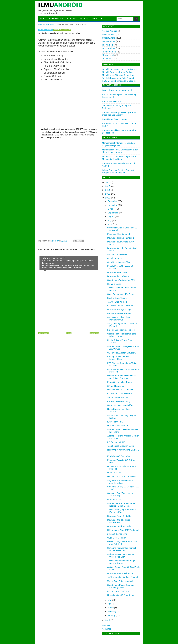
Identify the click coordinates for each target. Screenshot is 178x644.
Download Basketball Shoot (120, 573)
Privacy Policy (56, 19)
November (113, 205)
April (110, 604)
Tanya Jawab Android (117, 302)
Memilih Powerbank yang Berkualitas (119, 72)
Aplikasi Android (45, 30)
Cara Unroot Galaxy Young (114, 119)
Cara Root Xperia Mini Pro (120, 394)
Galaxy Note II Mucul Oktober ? (122, 306)
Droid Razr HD (114, 473)
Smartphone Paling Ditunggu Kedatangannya (121, 586)
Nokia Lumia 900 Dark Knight (121, 595)
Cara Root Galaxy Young (119, 401)
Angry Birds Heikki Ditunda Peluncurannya (120, 318)
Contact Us (97, 19)
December (113, 201)
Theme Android (109, 52)
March (111, 608)
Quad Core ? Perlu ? (117, 538)
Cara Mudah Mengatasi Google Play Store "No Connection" (119, 114)
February (112, 611)
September (113, 213)
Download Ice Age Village (119, 309)
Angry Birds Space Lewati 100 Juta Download (121, 482)
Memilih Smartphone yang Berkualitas (120, 69)
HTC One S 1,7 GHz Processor (122, 477)
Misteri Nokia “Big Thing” (119, 591)
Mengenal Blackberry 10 (119, 234)
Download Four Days (117, 272)
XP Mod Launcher (116, 386)
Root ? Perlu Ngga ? (112, 101)
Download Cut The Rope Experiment (119, 521)
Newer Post (43, 333)
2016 (108, 182)
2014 (108, 190)
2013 (108, 194)
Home (42, 19)
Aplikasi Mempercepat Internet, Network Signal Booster (122, 505)
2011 (108, 620)
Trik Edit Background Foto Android (118, 78)
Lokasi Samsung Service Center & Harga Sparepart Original (118, 171)
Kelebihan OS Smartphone (120, 456)
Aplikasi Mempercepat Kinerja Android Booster (121, 562)
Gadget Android (109, 38)
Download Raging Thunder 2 (121, 238)
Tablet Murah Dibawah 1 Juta (121, 446)
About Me (107, 629)
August (111, 216)
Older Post (94, 333)
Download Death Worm (118, 276)
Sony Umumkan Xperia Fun (120, 405)
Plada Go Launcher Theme (120, 382)
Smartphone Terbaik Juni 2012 (121, 280)
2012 (108, 198)
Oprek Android (109, 48)
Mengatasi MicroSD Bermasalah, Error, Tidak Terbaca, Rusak (120, 151)
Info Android (108, 45)
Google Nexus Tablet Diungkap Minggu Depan (122, 335)
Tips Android (108, 55)
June (110, 224)
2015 (108, 186)
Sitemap (84, 19)
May (110, 600)
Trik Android (108, 59)
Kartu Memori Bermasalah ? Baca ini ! (120, 81)
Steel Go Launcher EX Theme (121, 294)
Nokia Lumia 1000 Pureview (120, 390)
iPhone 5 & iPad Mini (117, 534)
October (111, 209)
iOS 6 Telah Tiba (115, 422)
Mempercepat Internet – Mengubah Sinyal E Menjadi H (118, 144)
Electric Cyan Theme (117, 298)
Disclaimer (72, 19)
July (110, 220)
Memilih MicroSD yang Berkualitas (118, 75)
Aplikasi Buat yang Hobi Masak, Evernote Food (122, 511)
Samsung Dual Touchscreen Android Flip (120, 494)
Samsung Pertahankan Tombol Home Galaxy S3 (122, 549)
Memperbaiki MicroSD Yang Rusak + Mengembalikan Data (119, 158)
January (111, 615)
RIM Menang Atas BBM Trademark (123, 530)
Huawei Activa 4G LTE (118, 425)
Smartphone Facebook (118, 397)
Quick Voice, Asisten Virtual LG (122, 353)
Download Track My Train (119, 526)
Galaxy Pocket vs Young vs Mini (117, 90)
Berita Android (109, 34)
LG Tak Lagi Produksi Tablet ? (121, 330)
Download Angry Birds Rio (119, 516)
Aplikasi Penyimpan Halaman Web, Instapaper (121, 556)
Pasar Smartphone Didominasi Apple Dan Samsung (121, 377)
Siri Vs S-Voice (114, 284)
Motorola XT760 (115, 499)
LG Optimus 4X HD (116, 442)
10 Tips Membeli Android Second (123, 577)
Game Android (109, 41)
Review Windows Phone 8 (119, 313)
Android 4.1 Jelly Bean (118, 254)
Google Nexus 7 (115, 258)
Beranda (106, 625)
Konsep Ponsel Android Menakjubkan (118, 358)
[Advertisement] (69, 105)
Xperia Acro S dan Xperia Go (121, 581)
